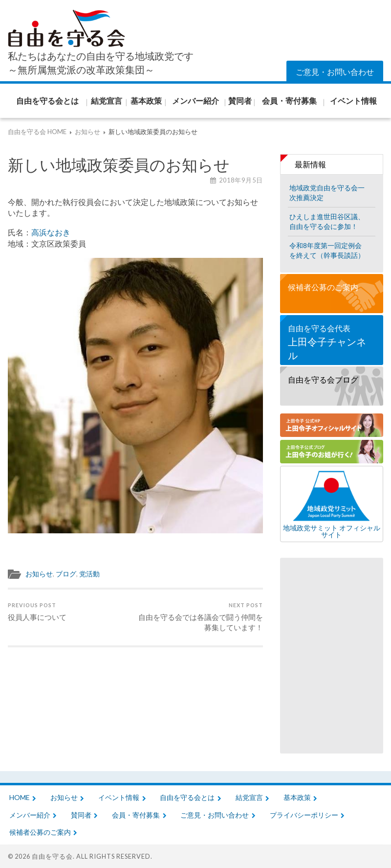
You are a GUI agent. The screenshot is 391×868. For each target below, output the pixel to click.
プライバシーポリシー (304, 815)
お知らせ (39, 574)
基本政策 (297, 797)
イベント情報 (119, 797)
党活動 (89, 574)
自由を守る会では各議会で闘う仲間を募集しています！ (200, 617)
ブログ (66, 574)
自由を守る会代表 (332, 343)
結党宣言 (249, 797)
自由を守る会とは (187, 797)
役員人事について (37, 612)
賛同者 (81, 815)
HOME (20, 797)
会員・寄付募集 (136, 815)
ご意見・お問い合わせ (335, 72)
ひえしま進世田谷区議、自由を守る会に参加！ (327, 221)
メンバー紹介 (30, 815)
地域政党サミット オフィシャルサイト (332, 504)
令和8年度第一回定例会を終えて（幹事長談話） (327, 250)
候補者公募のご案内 (323, 287)
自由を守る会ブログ (323, 379)
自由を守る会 (52, 856)
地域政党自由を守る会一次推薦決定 (327, 193)
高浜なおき (51, 232)
